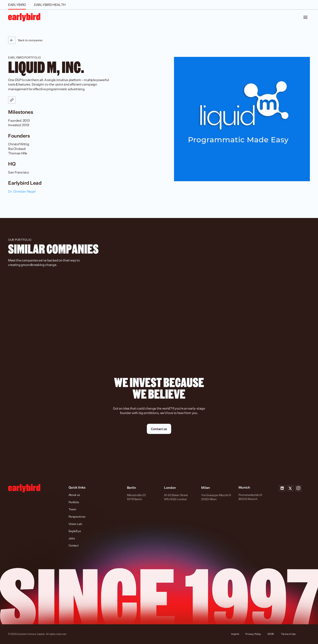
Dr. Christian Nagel (22, 191)
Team (72, 509)
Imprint (235, 634)
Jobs (72, 538)
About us (74, 495)
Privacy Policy (253, 634)
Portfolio (74, 502)
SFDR (271, 634)
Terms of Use (288, 634)
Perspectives (77, 517)
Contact (74, 545)
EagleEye (75, 531)
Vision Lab (75, 524)
